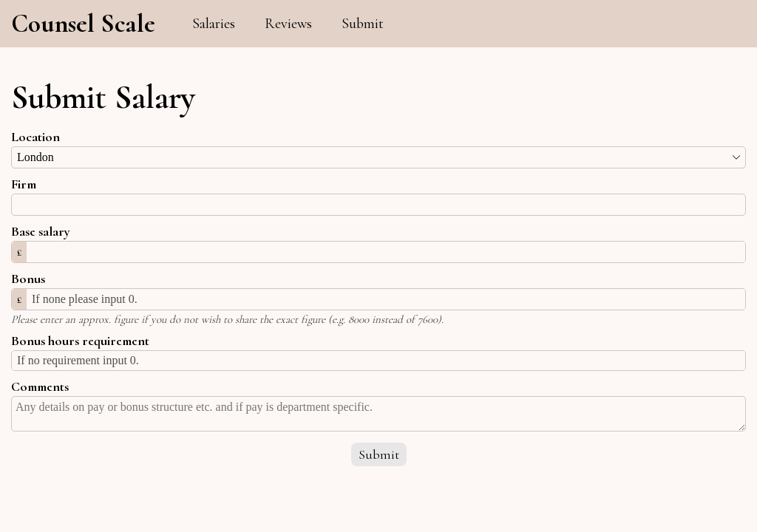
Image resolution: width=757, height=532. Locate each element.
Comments (40, 386)
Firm (24, 184)
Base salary (41, 231)
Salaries (214, 24)
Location (35, 137)
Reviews (288, 24)
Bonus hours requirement (80, 341)
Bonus (28, 279)
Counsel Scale (83, 24)
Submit (363, 24)
